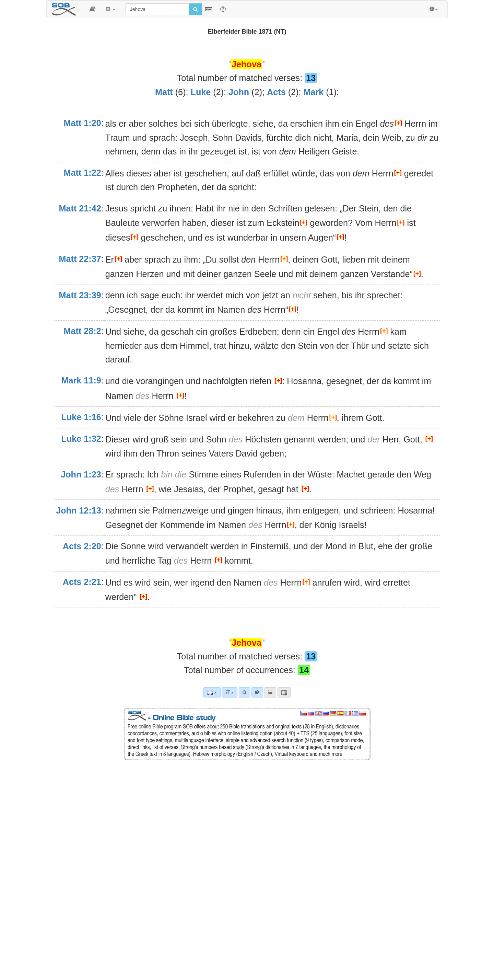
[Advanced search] (244, 692)
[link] (257, 692)
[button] (92, 9)
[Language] (212, 692)
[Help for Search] (223, 9)
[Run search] (195, 9)
